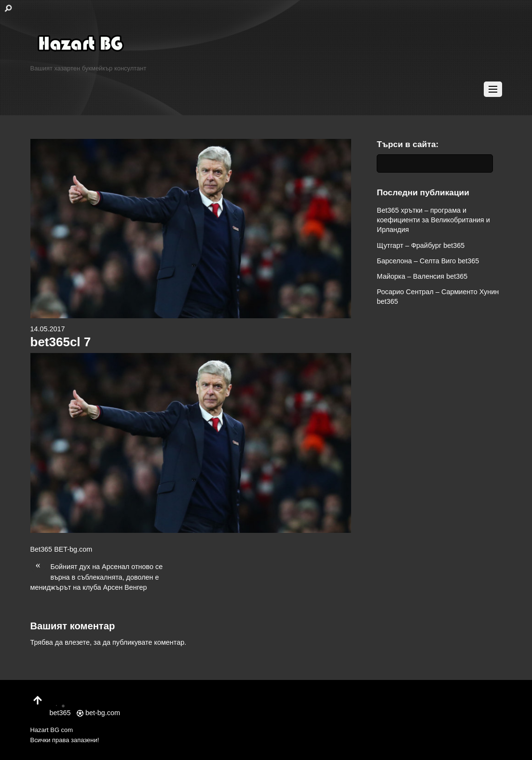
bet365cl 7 (61, 342)
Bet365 (41, 549)
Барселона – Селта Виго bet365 (428, 261)
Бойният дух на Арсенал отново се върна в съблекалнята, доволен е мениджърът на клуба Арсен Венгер (97, 577)
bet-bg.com (98, 713)
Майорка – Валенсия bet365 (422, 276)
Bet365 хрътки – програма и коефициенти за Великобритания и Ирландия (433, 220)
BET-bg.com (73, 549)
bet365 (60, 707)
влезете (77, 642)
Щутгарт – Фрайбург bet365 (421, 245)
